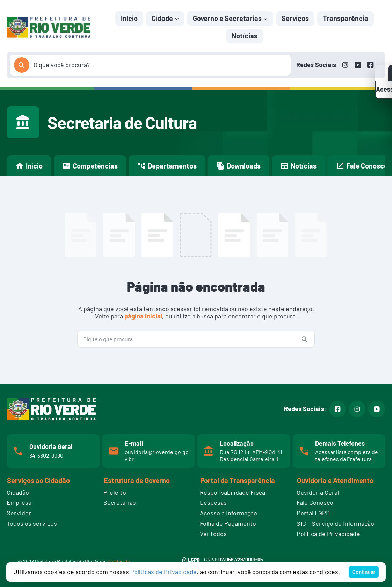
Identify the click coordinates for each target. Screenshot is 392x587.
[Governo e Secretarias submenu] (266, 18)
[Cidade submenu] (177, 18)
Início (129, 18)
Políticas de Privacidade (164, 572)
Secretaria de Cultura (122, 122)
